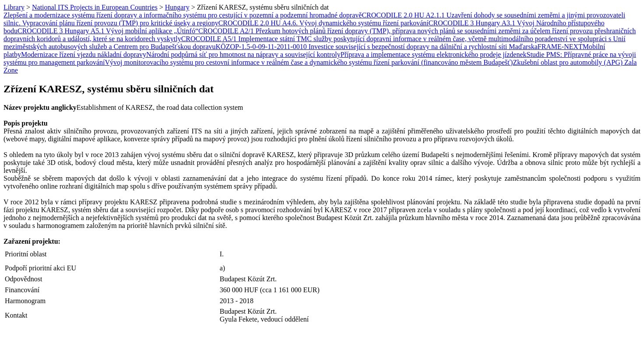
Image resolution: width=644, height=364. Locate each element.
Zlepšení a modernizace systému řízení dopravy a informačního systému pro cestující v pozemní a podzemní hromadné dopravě (183, 15)
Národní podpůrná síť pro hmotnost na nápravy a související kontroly (243, 54)
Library (14, 7)
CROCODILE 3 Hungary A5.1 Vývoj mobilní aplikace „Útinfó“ (108, 31)
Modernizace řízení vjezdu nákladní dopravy (84, 54)
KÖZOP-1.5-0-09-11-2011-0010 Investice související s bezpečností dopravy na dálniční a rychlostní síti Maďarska (377, 47)
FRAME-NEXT (560, 47)
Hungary (177, 7)
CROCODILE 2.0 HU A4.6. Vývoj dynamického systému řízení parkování (324, 23)
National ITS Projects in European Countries (95, 7)
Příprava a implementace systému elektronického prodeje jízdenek (434, 54)
